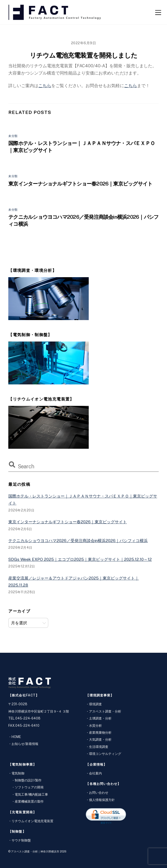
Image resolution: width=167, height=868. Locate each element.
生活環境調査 (99, 747)
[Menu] (158, 12)
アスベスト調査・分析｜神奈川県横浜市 (35, 851)
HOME (16, 737)
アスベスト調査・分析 (105, 711)
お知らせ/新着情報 (25, 744)
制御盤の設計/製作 (28, 780)
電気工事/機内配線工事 (31, 794)
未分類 (13, 136)
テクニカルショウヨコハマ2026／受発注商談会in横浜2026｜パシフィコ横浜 (78, 541)
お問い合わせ (99, 793)
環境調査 (95, 704)
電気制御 (18, 773)
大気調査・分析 (100, 739)
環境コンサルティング (105, 754)
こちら (45, 86)
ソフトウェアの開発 (29, 787)
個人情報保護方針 (102, 800)
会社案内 (95, 773)
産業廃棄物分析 (100, 732)
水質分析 (95, 726)
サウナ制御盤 (21, 840)
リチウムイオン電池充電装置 (32, 821)
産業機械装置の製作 (29, 801)
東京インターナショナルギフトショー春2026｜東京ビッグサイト (80, 184)
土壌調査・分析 (100, 718)
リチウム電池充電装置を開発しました (83, 55)
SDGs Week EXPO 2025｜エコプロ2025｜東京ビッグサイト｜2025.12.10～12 (80, 559)
